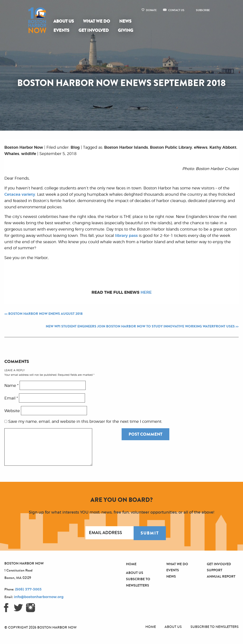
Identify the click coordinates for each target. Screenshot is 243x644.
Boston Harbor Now (24, 148)
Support (215, 570)
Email (11, 398)
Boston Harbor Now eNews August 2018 (45, 314)
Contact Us (176, 10)
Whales (12, 154)
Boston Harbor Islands (126, 148)
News (125, 21)
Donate (151, 10)
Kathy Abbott (223, 148)
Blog (75, 148)
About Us (64, 21)
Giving (126, 30)
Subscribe (203, 10)
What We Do (97, 21)
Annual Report (221, 576)
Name (11, 386)
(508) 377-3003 (28, 589)
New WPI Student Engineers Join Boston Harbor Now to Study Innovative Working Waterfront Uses (140, 326)
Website (12, 411)
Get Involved (94, 30)
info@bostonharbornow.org (39, 597)
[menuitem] (65, 21)
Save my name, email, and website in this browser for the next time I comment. (85, 422)
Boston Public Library (171, 148)
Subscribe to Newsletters (215, 627)
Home (131, 564)
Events (61, 30)
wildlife (29, 154)
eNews (201, 148)
